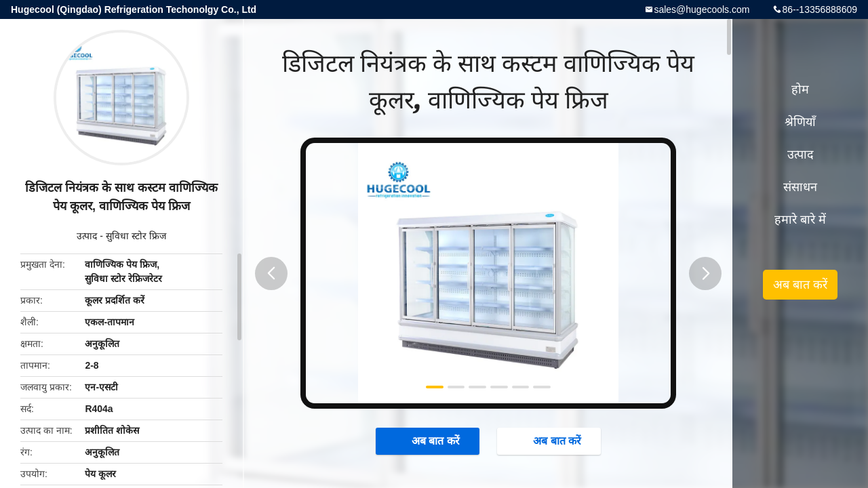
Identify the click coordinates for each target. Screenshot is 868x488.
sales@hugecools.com (702, 9)
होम (800, 89)
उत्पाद (87, 236)
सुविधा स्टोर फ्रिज (136, 236)
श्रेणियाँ (800, 122)
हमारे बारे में (800, 220)
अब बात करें (429, 441)
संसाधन (800, 187)
